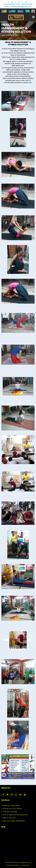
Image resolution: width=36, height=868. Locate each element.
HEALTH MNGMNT (13, 35)
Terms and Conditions (13, 865)
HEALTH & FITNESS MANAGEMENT (14, 821)
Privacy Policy (26, 865)
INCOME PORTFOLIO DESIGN (12, 809)
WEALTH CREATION (9, 818)
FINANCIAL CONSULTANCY (11, 805)
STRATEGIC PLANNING (10, 812)
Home (3, 35)
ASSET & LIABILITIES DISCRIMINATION (15, 815)
